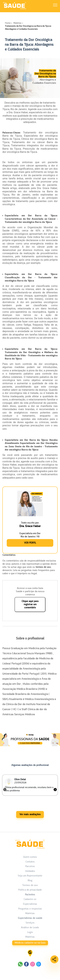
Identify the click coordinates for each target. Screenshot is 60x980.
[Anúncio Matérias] (30, 749)
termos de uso (43, 567)
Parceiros (30, 866)
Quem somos (30, 857)
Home (8, 23)
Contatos (30, 862)
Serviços (30, 923)
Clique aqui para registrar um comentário (30, 605)
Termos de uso (30, 885)
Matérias (17, 23)
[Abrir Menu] (55, 6)
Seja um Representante (30, 876)
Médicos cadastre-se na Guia (30, 943)
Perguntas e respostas (30, 909)
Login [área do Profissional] (30, 932)
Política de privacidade (30, 890)
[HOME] (15, 9)
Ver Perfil (30, 543)
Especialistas (30, 904)
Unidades (30, 871)
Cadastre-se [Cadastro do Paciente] (30, 899)
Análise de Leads (30, 928)
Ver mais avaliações (30, 814)
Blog (30, 881)
